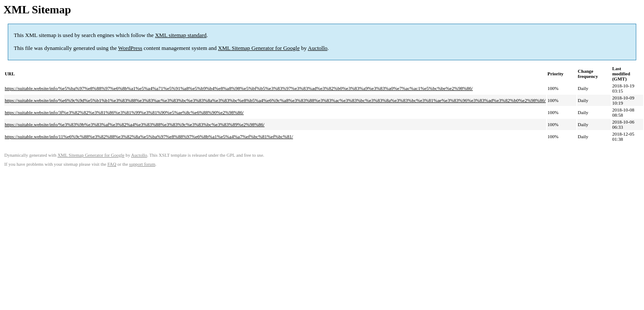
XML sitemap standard (181, 35)
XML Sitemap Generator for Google (259, 48)
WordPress (130, 48)
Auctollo (318, 48)
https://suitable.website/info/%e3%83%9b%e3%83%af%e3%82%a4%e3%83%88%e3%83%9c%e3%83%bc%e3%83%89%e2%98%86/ (135, 124)
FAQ (112, 164)
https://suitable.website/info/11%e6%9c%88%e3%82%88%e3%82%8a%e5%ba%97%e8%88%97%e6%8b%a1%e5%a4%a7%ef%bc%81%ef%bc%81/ (149, 136)
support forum (142, 164)
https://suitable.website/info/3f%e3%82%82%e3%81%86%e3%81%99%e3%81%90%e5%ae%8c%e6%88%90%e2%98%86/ (124, 112)
